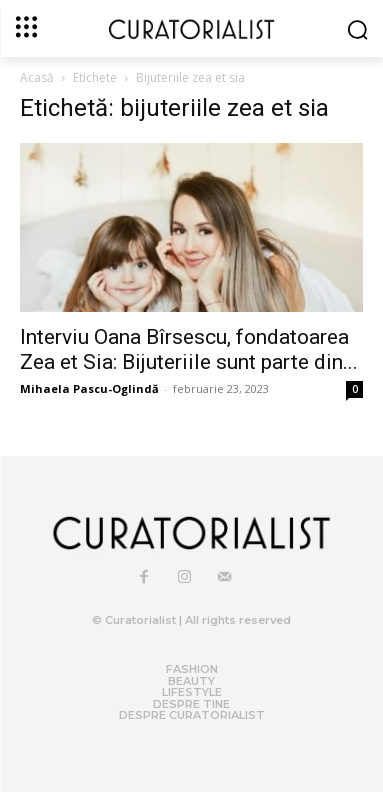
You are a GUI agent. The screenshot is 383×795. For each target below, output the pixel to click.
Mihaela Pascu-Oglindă (89, 388)
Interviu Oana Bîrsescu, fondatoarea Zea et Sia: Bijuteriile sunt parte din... (189, 349)
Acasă (37, 77)
